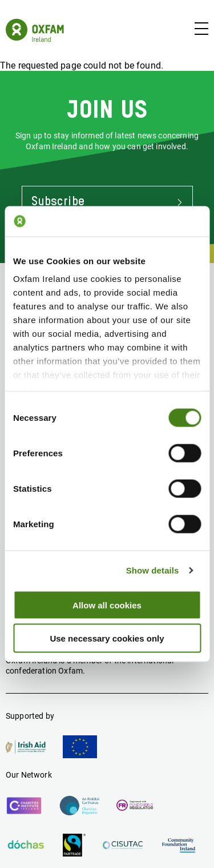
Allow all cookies (107, 605)
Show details (153, 570)
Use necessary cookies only (107, 638)
